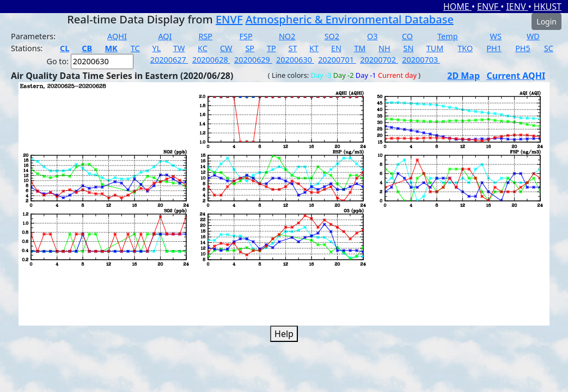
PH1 (494, 48)
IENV (517, 7)
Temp (447, 36)
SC (549, 48)
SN (409, 48)
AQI (165, 36)
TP (271, 48)
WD (533, 36)
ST (293, 48)
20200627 (169, 60)
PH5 (523, 48)
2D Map (463, 76)
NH (384, 48)
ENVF (489, 7)
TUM (435, 48)
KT (314, 48)
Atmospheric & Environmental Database (350, 19)
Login (546, 22)
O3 (372, 36)
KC (203, 48)
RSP (206, 36)
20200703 (421, 60)
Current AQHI (516, 76)
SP (250, 48)
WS (496, 36)
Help (284, 334)
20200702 (379, 60)
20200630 (295, 60)
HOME (457, 7)
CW (226, 48)
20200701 (337, 60)
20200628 (211, 60)
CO (407, 36)
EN (336, 48)
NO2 (287, 36)
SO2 (332, 36)
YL (157, 48)
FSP (246, 36)
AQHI (117, 36)
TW (179, 48)
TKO (465, 48)
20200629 (253, 60)
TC (135, 48)
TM (360, 48)
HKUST (548, 7)
